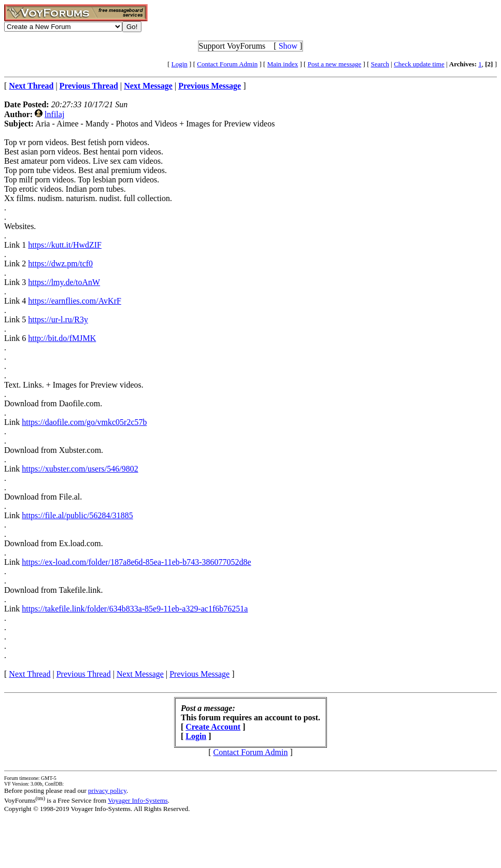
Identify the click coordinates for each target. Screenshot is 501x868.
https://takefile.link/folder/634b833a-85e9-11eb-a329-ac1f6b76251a (135, 609)
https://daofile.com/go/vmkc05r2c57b (84, 422)
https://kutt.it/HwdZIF (65, 245)
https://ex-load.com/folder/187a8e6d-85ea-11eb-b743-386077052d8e (136, 562)
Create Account (213, 727)
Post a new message (335, 64)
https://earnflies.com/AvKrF (75, 301)
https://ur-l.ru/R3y (58, 319)
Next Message (140, 674)
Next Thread (30, 674)
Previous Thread (84, 674)
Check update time (419, 64)
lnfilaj (54, 114)
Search (380, 64)
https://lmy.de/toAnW (64, 282)
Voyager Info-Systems (138, 800)
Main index (283, 64)
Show (288, 46)
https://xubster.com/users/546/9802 (80, 469)
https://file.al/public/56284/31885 (77, 515)
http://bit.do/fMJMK (62, 338)
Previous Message (199, 674)
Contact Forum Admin (227, 64)
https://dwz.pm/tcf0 (60, 264)
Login (180, 64)
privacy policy (107, 791)
